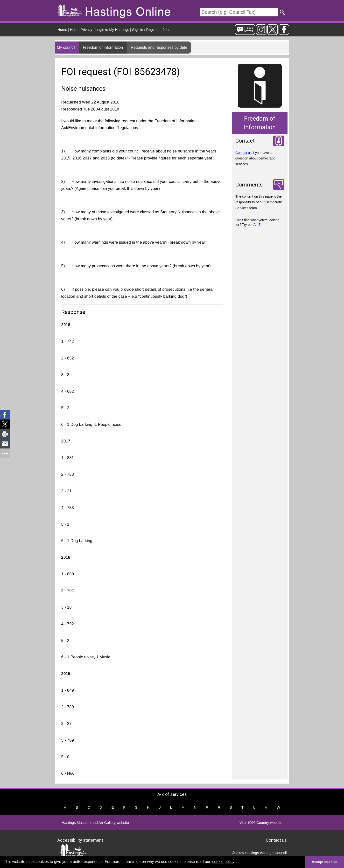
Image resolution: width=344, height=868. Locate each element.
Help (74, 30)
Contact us (243, 153)
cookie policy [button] (223, 862)
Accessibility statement (80, 840)
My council (66, 47)
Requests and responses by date (159, 47)
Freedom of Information (103, 47)
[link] (5, 415)
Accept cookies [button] (325, 862)
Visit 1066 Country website (261, 823)
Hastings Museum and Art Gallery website (95, 823)
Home (62, 30)
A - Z (257, 225)
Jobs (167, 30)
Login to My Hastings (112, 30)
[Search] (239, 12)
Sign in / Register (146, 30)
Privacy (86, 30)
